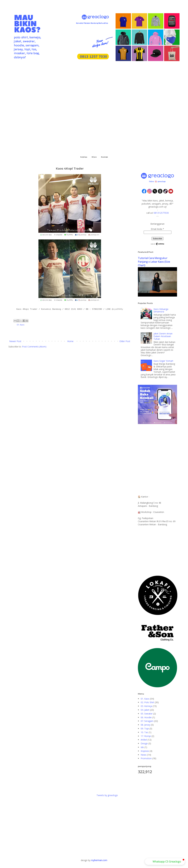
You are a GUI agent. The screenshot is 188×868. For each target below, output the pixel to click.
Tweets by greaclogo (107, 795)
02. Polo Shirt (147, 702)
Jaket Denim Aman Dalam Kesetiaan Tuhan (163, 336)
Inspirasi (145, 751)
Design (144, 743)
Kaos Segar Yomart (163, 361)
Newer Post (15, 341)
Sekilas (84, 157)
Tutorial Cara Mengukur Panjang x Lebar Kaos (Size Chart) (154, 262)
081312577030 (161, 213)
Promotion (146, 758)
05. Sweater (147, 714)
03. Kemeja (146, 706)
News (144, 755)
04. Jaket (145, 710)
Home (70, 341)
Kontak (104, 157)
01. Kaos (21, 325)
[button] (165, 862)
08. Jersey (146, 725)
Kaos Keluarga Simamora (161, 310)
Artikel (144, 740)
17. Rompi (146, 736)
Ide (142, 747)
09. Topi (145, 729)
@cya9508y (117, 309)
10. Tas (144, 732)
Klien (94, 157)
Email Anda (157, 229)
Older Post (125, 341)
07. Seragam (147, 721)
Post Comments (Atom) (34, 347)
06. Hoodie (146, 717)
